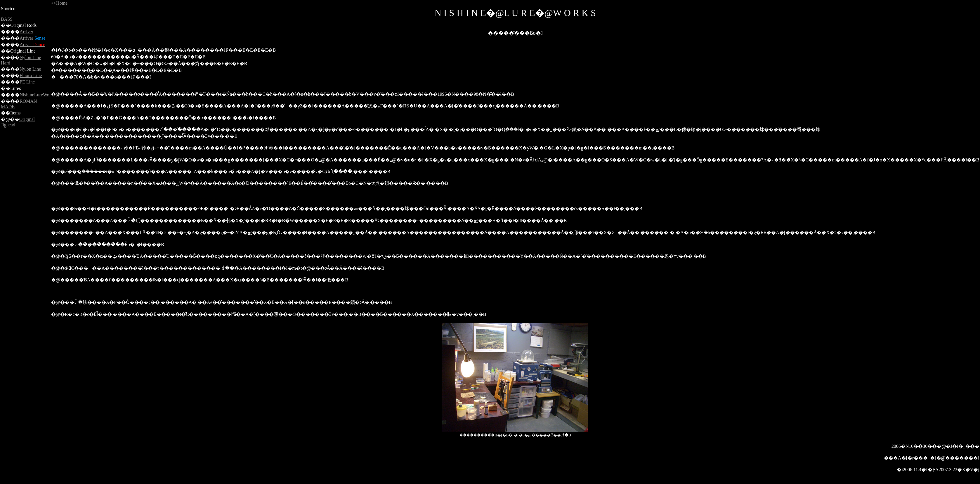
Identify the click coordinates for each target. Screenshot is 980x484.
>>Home (59, 3)
